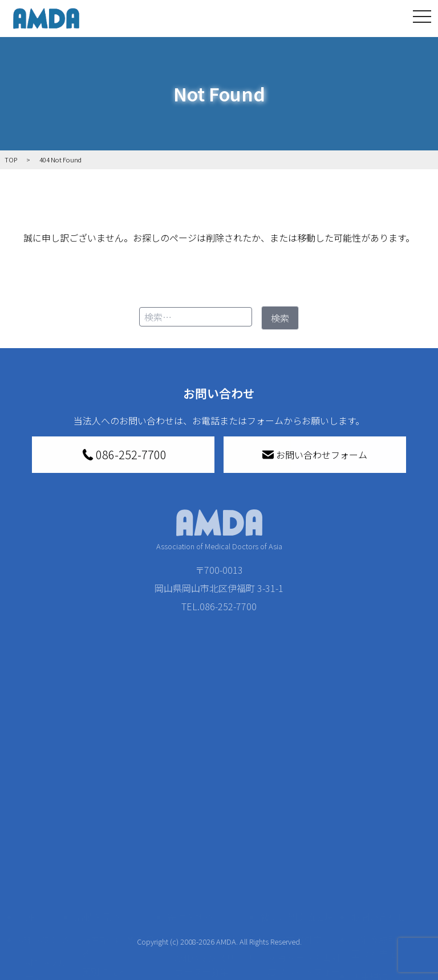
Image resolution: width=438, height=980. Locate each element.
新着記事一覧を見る (118, 815)
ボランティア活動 (118, 904)
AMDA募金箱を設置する (214, 897)
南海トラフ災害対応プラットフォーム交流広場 (304, 840)
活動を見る (98, 786)
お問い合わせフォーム (315, 455)
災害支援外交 (295, 808)
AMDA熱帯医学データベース (46, 959)
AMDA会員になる (209, 808)
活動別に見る (109, 859)
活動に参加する (107, 881)
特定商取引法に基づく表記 (383, 815)
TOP (27, 786)
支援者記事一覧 (206, 968)
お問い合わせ (379, 786)
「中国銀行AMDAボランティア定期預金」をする (214, 936)
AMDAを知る (44, 808)
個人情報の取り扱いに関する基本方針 (383, 881)
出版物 (39, 927)
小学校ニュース (43, 902)
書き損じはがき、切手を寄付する (211, 865)
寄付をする (190, 786)
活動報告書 (43, 870)
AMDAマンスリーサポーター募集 (214, 834)
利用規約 (370, 845)
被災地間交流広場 (297, 786)
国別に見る (104, 840)
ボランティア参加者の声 (118, 929)
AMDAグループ (46, 838)
